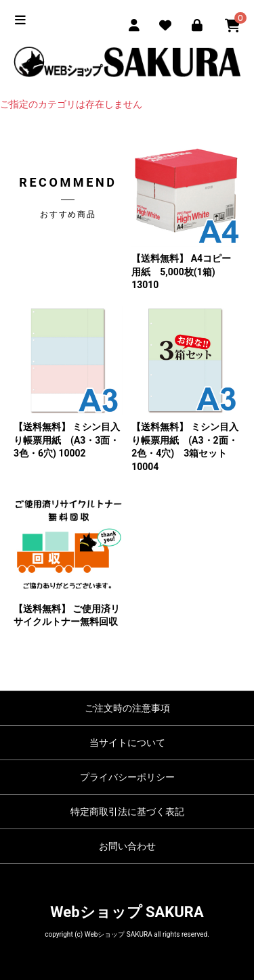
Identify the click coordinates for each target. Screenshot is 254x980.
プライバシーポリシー (127, 777)
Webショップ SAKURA (127, 912)
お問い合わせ (127, 846)
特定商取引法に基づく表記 (127, 812)
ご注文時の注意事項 (127, 708)
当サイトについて (127, 743)
